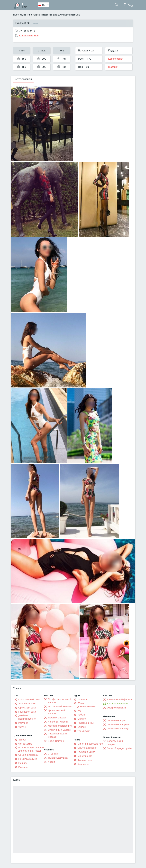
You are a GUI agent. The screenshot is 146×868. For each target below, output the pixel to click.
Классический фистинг (120, 699)
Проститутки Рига (23, 15)
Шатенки (113, 67)
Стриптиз (53, 754)
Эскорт (22, 740)
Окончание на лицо (118, 729)
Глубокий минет (86, 752)
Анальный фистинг (118, 704)
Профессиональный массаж (59, 701)
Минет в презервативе (90, 744)
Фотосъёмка (25, 744)
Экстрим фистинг (117, 708)
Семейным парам (28, 755)
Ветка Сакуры (56, 741)
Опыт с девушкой (87, 748)
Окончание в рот (116, 720)
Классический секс (29, 699)
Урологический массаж (56, 712)
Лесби (51, 762)
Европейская (116, 59)
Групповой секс (27, 712)
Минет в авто (85, 756)
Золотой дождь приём (119, 748)
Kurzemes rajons (41, 15)
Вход (128, 5)
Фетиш (22, 727)
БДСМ (81, 711)
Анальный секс (27, 704)
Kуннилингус (85, 760)
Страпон (82, 719)
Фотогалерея (23, 79)
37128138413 (27, 31)
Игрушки (23, 723)
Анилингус (83, 764)
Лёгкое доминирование (86, 705)
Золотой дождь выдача (116, 743)
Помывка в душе (28, 759)
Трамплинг (83, 731)
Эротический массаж (60, 707)
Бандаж (82, 727)
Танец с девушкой (58, 758)
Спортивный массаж (60, 730)
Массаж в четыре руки (61, 726)
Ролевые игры (86, 723)
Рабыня (82, 715)
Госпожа (82, 699)
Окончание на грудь (118, 724)
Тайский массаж (57, 718)
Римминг (23, 767)
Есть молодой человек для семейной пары (31, 749)
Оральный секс (27, 708)
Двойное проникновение (27, 717)
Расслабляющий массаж (57, 735)
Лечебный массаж (58, 722)
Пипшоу (23, 763)
